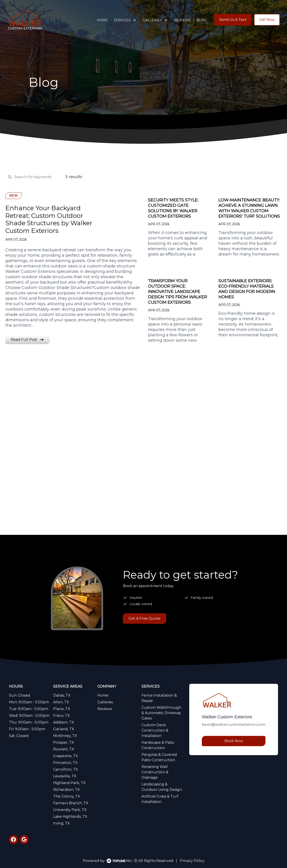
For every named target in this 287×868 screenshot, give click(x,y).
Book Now (234, 741)
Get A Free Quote (145, 618)
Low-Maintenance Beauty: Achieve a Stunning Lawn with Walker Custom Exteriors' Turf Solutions (249, 208)
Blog (201, 20)
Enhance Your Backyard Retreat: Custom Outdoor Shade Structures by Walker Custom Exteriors (49, 219)
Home (102, 20)
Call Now (267, 20)
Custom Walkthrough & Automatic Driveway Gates (161, 713)
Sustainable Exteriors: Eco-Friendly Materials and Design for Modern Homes (247, 289)
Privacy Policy (192, 861)
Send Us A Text (233, 20)
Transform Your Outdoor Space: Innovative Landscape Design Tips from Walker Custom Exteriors (177, 292)
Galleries (105, 702)
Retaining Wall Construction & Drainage (155, 772)
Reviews (182, 20)
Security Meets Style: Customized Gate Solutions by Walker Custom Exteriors (173, 208)
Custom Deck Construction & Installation (155, 730)
